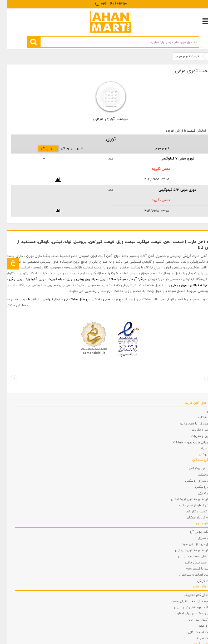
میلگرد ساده (110, 279)
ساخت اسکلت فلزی (194, 632)
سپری (113, 299)
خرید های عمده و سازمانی (189, 556)
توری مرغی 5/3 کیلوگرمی (170, 190)
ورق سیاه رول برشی (84, 279)
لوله (22, 299)
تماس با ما (199, 411)
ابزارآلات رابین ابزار (194, 620)
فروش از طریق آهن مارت (190, 506)
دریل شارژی (199, 493)
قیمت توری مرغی (180, 56)
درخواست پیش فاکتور (192, 563)
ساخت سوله (198, 638)
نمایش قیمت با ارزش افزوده (179, 131)
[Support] (6, 264)
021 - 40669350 (104, 4)
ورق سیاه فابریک (53, 279)
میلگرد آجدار (131, 279)
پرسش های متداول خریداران (187, 550)
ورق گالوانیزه (28, 279)
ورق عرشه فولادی (195, 285)
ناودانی (101, 299)
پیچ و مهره (199, 626)
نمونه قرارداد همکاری (193, 518)
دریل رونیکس (197, 487)
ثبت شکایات (198, 417)
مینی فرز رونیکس (194, 468)
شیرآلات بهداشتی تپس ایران (187, 607)
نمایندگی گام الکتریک (192, 595)
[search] (27, 42)
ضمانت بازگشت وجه (193, 569)
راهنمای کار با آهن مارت (190, 424)
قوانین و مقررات (195, 436)
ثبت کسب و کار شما (193, 512)
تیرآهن (41, 299)
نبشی (89, 299)
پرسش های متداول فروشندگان (185, 499)
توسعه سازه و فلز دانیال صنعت (185, 601)
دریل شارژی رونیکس (192, 481)
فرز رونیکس (198, 475)
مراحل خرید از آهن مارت (190, 544)
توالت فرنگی (199, 581)
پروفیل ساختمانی (69, 299)
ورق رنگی (9, 279)
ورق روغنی (172, 285)
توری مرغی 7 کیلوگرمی (171, 159)
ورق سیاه (200, 448)
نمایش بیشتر (9, 306)
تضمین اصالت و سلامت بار (189, 575)
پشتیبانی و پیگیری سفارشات (187, 442)
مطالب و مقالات (196, 430)
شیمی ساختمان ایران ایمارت (187, 613)
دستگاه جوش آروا (194, 532)
